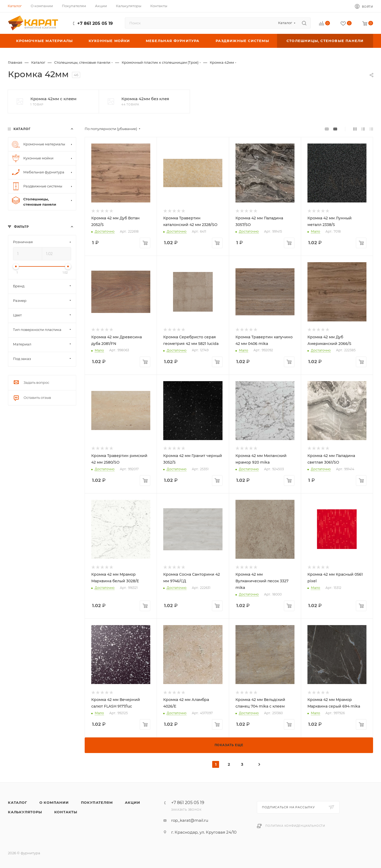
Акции (132, 802)
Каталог (18, 802)
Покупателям (97, 802)
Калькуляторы (25, 812)
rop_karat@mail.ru (190, 820)
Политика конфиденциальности (295, 826)
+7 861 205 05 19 (95, 23)
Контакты (66, 812)
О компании (54, 802)
